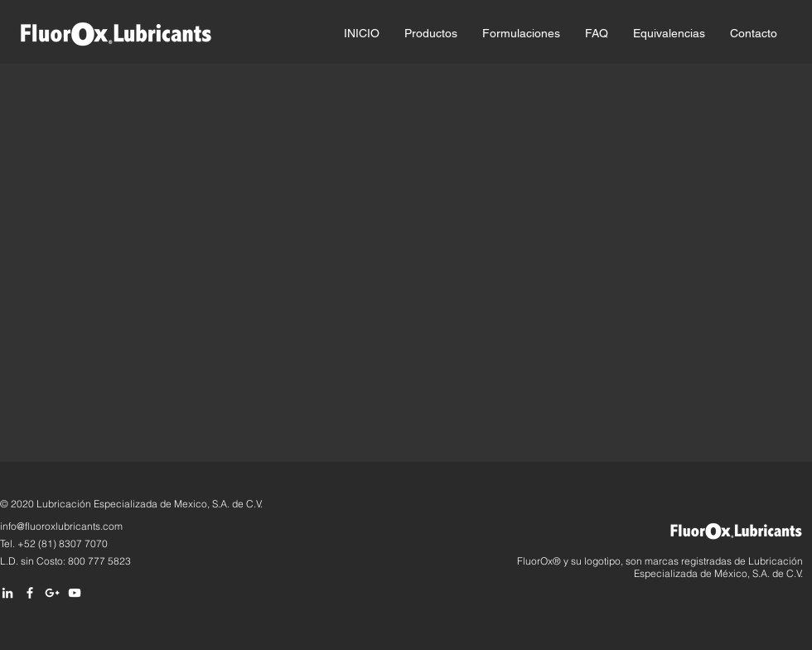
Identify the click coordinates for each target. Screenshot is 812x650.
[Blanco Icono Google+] (52, 593)
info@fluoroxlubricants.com (61, 526)
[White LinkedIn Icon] (7, 593)
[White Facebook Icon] (30, 593)
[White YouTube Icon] (75, 593)
